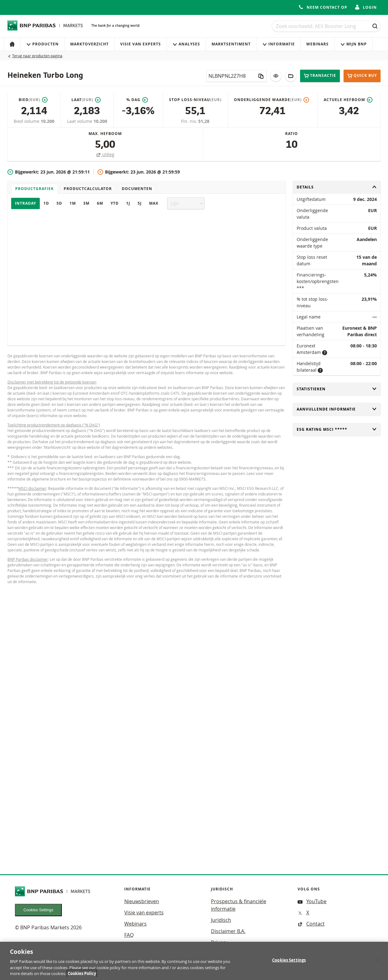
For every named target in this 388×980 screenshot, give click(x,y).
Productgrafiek (34, 189)
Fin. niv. (190, 121)
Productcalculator (88, 189)
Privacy (219, 942)
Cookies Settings (39, 910)
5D (59, 203)
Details (337, 187)
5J (140, 203)
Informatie (278, 44)
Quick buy (362, 76)
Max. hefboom (105, 134)
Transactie (320, 76)
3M (86, 203)
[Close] (378, 963)
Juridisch (221, 920)
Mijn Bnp (354, 44)
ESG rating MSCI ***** (337, 429)
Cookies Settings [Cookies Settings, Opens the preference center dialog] (289, 963)
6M (100, 203)
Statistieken (337, 389)
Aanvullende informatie (337, 409)
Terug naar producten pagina (37, 56)
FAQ (129, 935)
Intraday (25, 203)
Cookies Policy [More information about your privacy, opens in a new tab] (82, 977)
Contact (311, 924)
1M (73, 203)
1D (46, 203)
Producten (42, 44)
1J (128, 203)
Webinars (317, 44)
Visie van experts (141, 44)
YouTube (312, 901)
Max (154, 203)
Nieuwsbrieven (142, 901)
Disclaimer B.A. (228, 931)
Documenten (137, 189)
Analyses (186, 44)
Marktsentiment (231, 44)
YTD (115, 203)
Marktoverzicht (89, 44)
